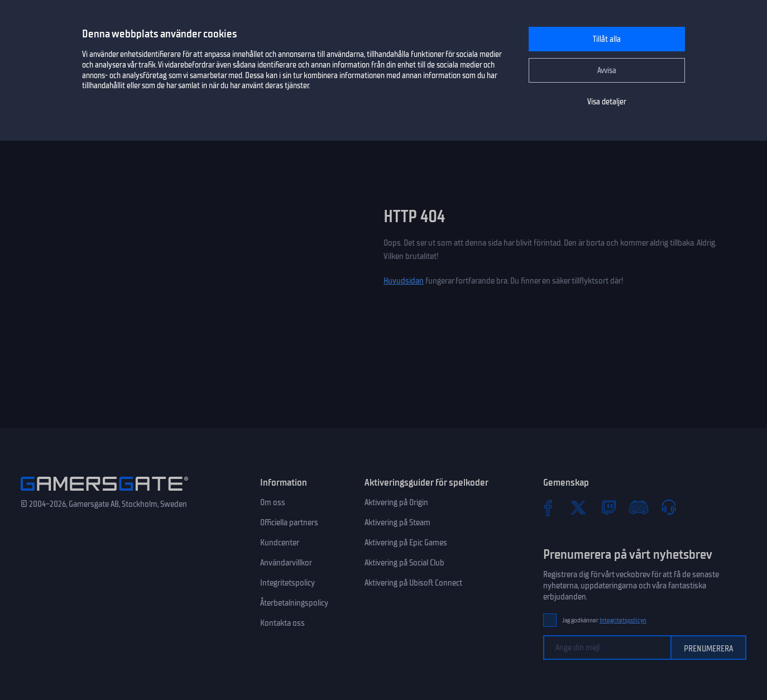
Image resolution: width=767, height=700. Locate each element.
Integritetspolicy (287, 583)
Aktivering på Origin (396, 502)
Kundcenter (280, 543)
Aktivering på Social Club (404, 563)
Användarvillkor (286, 563)
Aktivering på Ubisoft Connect (413, 583)
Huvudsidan (404, 281)
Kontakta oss (282, 623)
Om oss (273, 502)
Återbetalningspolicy (294, 603)
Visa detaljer (607, 102)
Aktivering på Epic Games (406, 543)
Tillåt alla (607, 39)
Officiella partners (289, 522)
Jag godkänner (604, 620)
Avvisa (607, 71)
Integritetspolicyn (623, 620)
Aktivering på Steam (397, 522)
